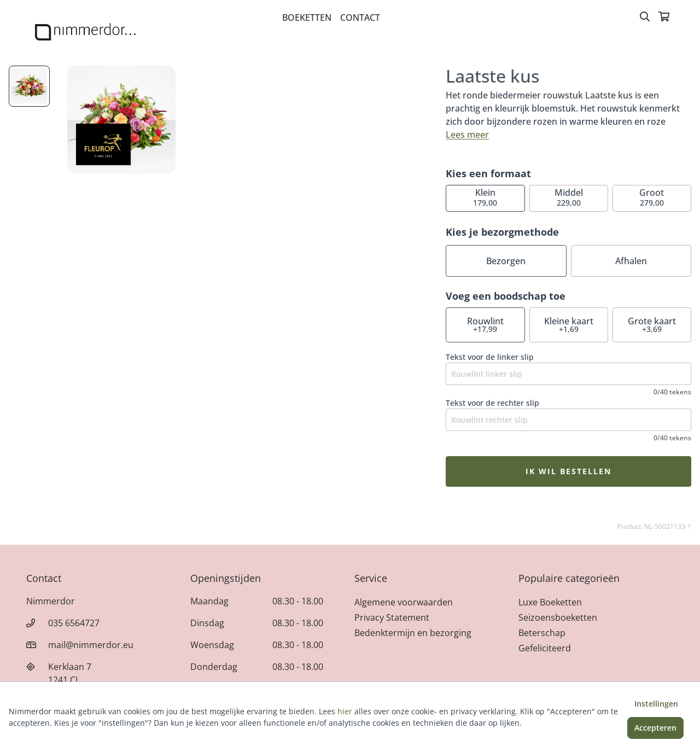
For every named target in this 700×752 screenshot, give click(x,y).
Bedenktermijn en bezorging (413, 633)
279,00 (652, 197)
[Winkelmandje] (664, 18)
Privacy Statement (392, 617)
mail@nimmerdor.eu (91, 645)
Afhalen (631, 261)
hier (345, 711)
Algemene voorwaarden (404, 602)
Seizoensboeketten (558, 617)
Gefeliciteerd (545, 648)
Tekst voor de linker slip (490, 357)
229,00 (569, 197)
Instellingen (656, 704)
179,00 (485, 197)
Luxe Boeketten (550, 602)
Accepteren (655, 728)
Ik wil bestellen (568, 471)
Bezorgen (506, 261)
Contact (360, 18)
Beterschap (542, 633)
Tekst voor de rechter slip (492, 403)
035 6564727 (74, 623)
